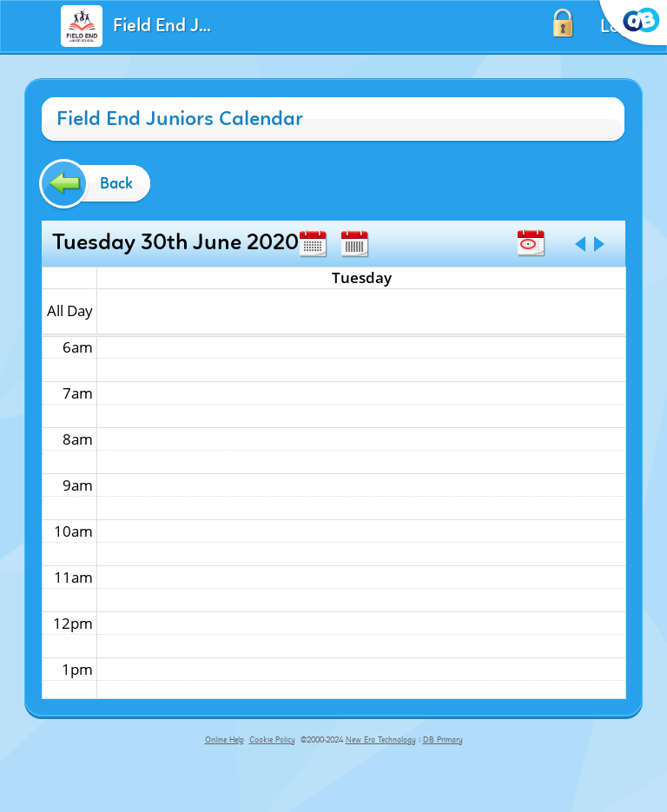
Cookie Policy (272, 740)
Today (531, 243)
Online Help (225, 740)
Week (354, 244)
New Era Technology (381, 740)
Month (313, 244)
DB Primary (443, 740)
